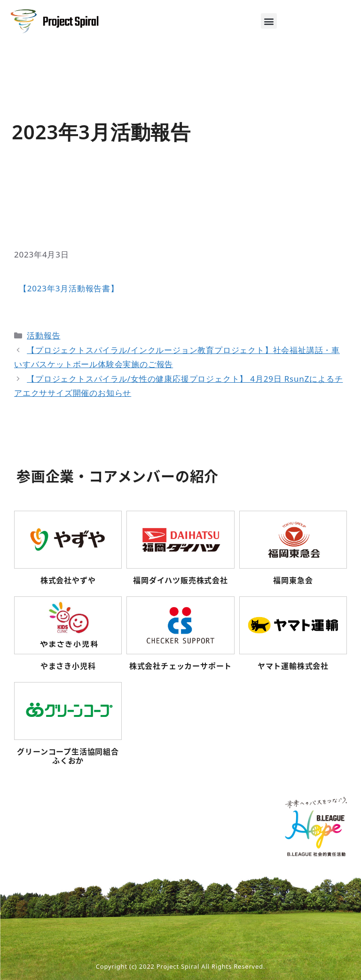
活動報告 (43, 335)
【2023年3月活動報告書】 (69, 288)
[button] (269, 21)
